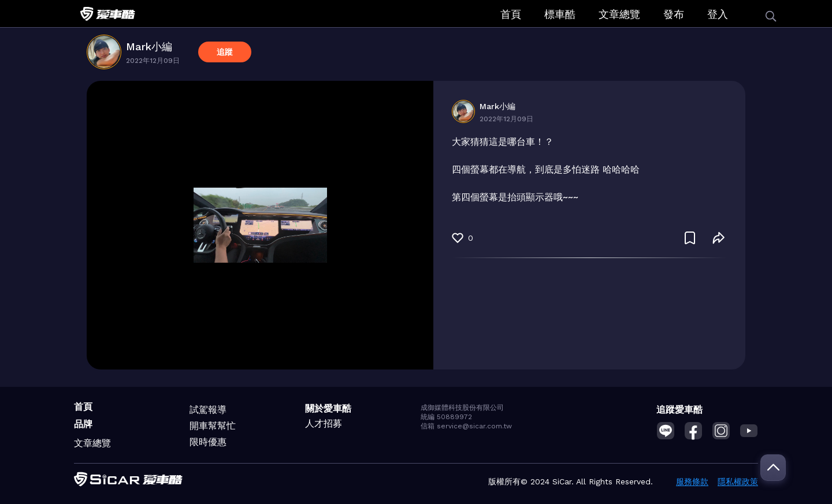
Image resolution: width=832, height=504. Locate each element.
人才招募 (324, 423)
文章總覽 (619, 14)
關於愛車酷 (328, 408)
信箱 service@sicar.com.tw (466, 426)
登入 (718, 14)
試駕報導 (208, 410)
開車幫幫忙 (213, 426)
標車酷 (560, 14)
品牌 (83, 424)
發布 (674, 14)
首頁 (511, 14)
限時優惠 (208, 442)
